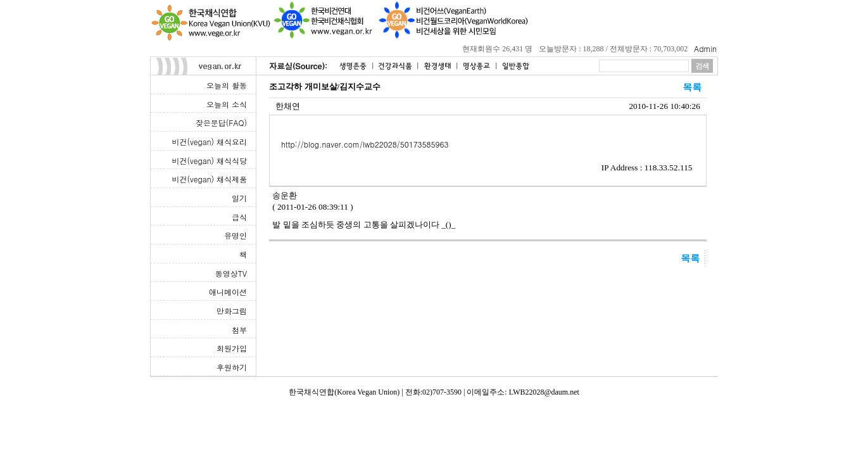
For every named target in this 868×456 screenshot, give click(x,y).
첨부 (239, 330)
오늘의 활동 (227, 85)
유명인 (236, 235)
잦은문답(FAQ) (221, 123)
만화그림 (232, 311)
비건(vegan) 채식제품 (210, 179)
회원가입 (232, 348)
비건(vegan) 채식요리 (210, 142)
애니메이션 (228, 292)
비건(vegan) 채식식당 (210, 161)
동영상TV (231, 273)
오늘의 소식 (227, 104)
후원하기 (232, 367)
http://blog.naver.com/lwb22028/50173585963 (365, 144)
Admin (705, 48)
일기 (239, 198)
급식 (239, 217)
